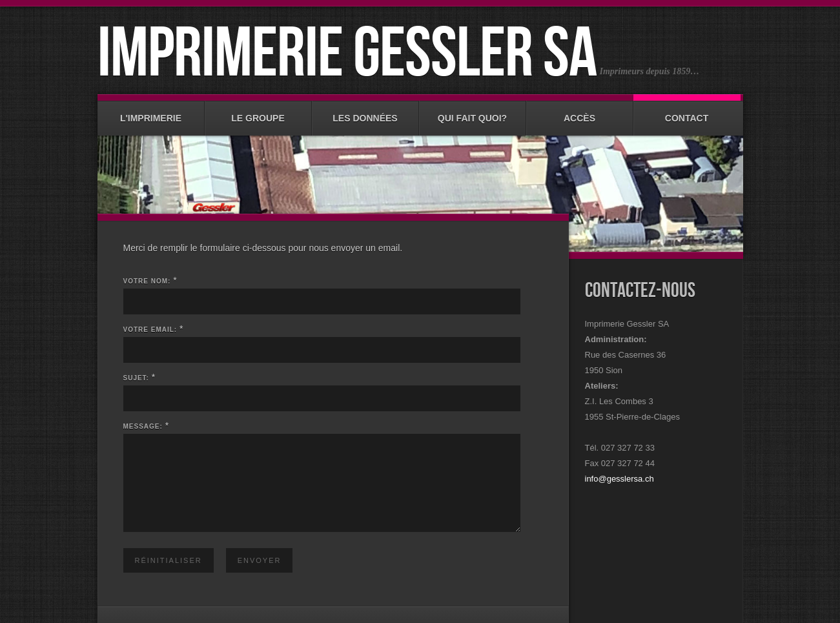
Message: (143, 426)
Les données (365, 112)
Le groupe (258, 112)
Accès (580, 112)
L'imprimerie (151, 112)
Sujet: (136, 378)
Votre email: (150, 330)
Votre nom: (147, 281)
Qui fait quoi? (473, 112)
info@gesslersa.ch (620, 479)
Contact (687, 112)
